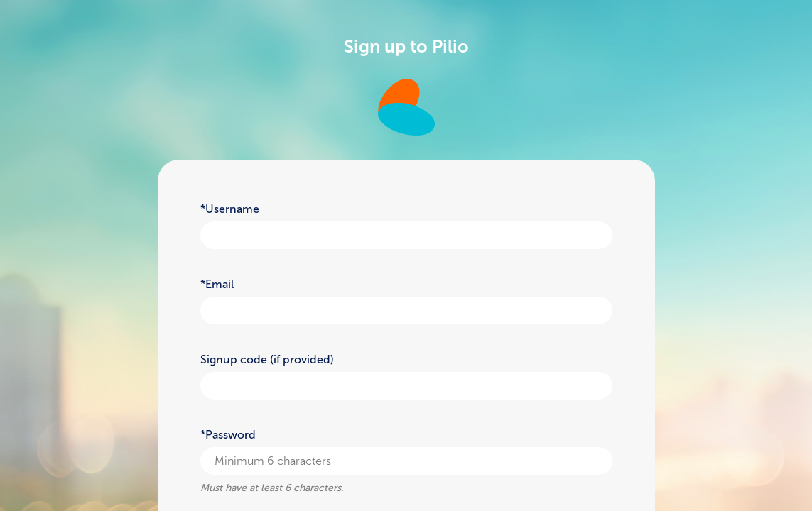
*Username (230, 209)
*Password (228, 435)
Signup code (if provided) (267, 359)
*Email (217, 284)
